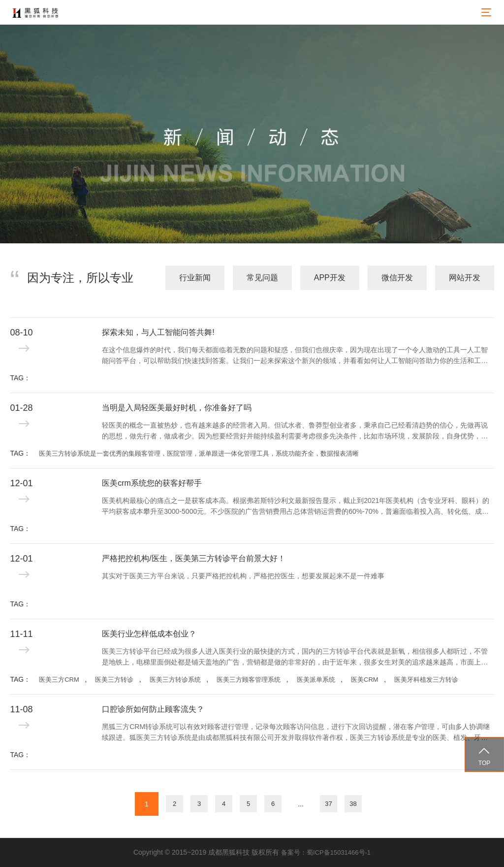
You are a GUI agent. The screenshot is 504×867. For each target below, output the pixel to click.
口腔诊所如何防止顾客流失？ (153, 709)
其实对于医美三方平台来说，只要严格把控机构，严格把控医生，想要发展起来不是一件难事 (243, 576)
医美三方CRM (59, 680)
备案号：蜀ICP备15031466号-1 (326, 852)
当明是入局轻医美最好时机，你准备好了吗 (177, 408)
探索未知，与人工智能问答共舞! (158, 332)
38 (353, 804)
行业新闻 (195, 278)
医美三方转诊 (114, 680)
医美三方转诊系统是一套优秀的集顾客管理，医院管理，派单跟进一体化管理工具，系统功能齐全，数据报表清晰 (199, 453)
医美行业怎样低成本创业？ (149, 634)
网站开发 (465, 278)
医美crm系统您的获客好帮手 (152, 483)
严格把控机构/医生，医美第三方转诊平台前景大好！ (193, 558)
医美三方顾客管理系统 (249, 680)
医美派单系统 (316, 680)
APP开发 (330, 278)
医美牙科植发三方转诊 (426, 680)
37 (328, 804)
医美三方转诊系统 (175, 680)
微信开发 (397, 278)
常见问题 (262, 278)
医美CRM (365, 680)
